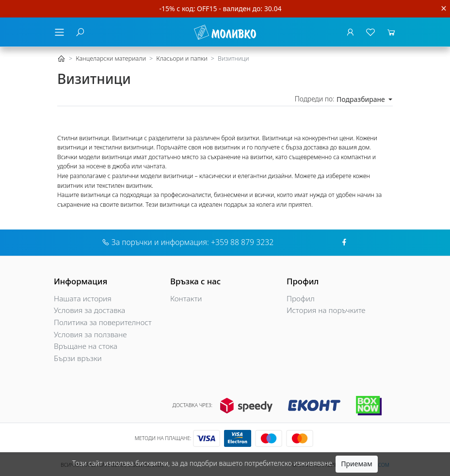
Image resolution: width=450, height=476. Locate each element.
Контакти (186, 299)
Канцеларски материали (111, 58)
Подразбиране (362, 99)
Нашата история (83, 299)
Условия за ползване (90, 335)
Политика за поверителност (103, 322)
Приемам (356, 464)
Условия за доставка (89, 310)
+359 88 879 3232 (242, 242)
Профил (301, 299)
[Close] (444, 8)
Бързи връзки (78, 358)
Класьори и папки (182, 58)
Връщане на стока (86, 346)
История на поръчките (326, 310)
